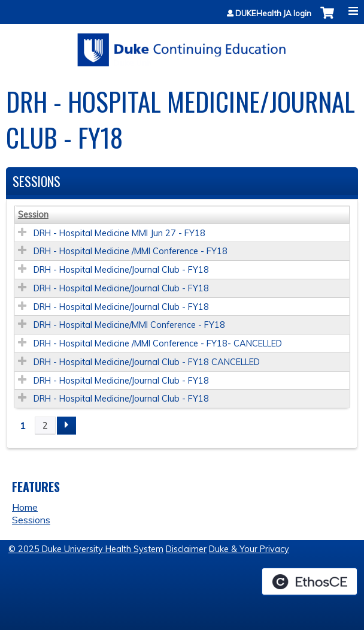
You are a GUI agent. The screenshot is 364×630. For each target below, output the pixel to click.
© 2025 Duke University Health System (86, 549)
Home (25, 507)
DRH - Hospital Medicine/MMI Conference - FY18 (129, 325)
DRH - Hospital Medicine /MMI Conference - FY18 (131, 251)
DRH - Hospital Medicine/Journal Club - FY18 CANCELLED (147, 362)
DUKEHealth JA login (273, 13)
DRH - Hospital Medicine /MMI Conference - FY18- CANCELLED (158, 343)
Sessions (31, 520)
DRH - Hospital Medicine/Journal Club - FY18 (121, 270)
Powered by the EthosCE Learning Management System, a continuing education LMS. (310, 581)
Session (33, 215)
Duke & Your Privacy (249, 549)
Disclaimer (186, 549)
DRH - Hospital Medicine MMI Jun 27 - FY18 (119, 233)
